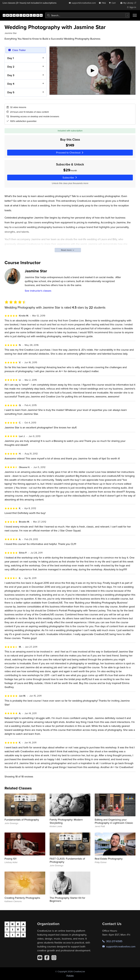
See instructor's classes (38, 291)
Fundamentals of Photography (22, 820)
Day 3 (11, 75)
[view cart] (113, 3)
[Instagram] (54, 958)
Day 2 (11, 67)
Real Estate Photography (109, 859)
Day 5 (11, 92)
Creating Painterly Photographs (22, 898)
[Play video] (92, 71)
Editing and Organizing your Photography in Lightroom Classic (114, 821)
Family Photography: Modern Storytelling (66, 821)
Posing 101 (10, 859)
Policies (70, 976)
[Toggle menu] (135, 15)
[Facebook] (47, 958)
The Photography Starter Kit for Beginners (67, 899)
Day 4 (11, 84)
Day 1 (11, 58)
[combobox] (87, 15)
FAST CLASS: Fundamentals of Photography (67, 860)
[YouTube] (40, 958)
